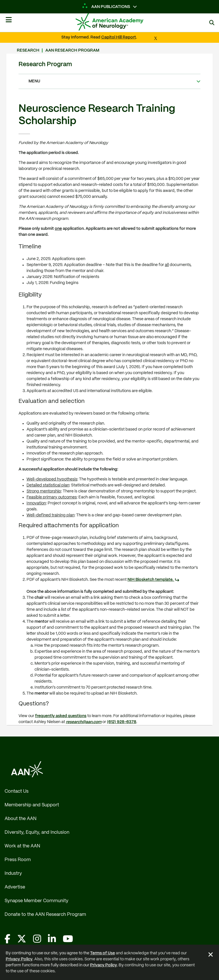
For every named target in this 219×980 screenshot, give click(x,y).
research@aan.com (84, 722)
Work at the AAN (22, 846)
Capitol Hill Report (119, 37)
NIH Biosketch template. (151, 580)
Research (28, 50)
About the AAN (21, 819)
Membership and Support (32, 805)
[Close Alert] (211, 955)
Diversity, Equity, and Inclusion (37, 832)
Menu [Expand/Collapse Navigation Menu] (107, 81)
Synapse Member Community (36, 901)
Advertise (15, 887)
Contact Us (17, 791)
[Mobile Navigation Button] (9, 22)
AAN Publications (106, 7)
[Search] (212, 23)
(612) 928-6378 (122, 722)
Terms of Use (103, 953)
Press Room (18, 860)
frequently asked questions (61, 716)
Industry (13, 874)
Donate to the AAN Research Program (45, 915)
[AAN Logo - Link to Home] (118, 22)
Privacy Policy (19, 959)
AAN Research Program (72, 50)
